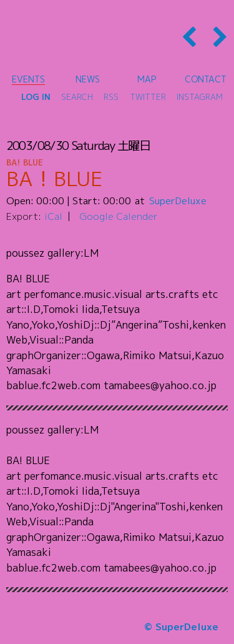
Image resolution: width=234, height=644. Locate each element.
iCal (53, 216)
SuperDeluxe (178, 201)
